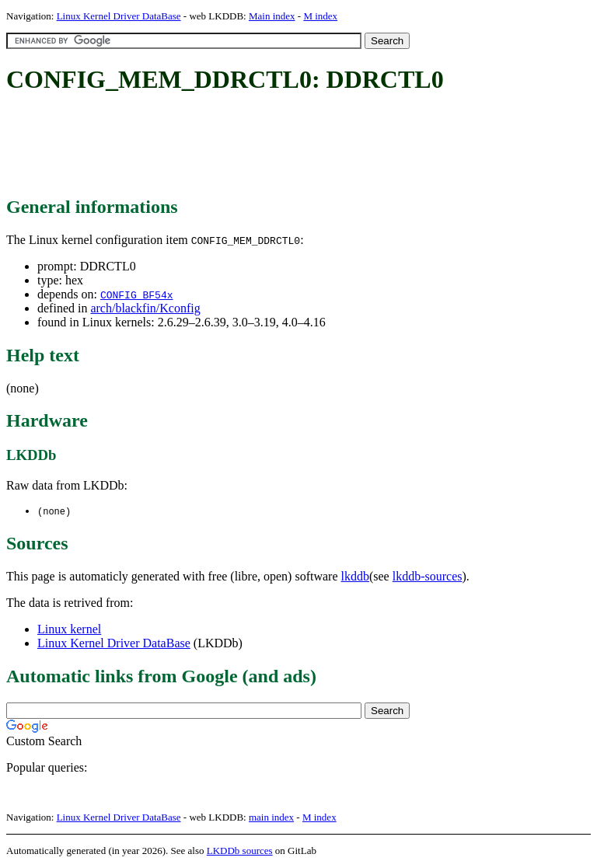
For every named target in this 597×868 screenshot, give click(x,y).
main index (271, 818)
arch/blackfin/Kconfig (145, 308)
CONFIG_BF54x (137, 295)
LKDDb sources (240, 851)
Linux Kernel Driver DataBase (119, 16)
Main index (272, 16)
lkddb (355, 577)
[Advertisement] (289, 146)
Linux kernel (69, 630)
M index (320, 16)
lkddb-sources (428, 577)
